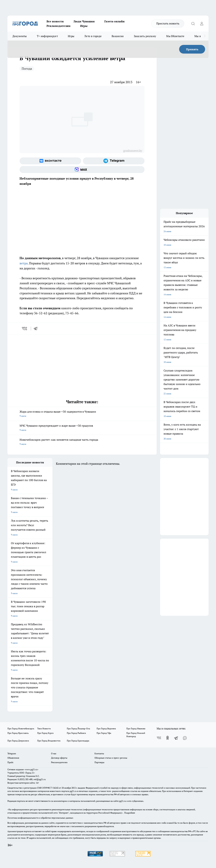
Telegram (12, 753)
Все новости (55, 21)
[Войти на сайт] (202, 24)
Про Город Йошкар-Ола (78, 729)
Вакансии (118, 36)
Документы (20, 36)
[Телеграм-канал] (114, 161)
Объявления (13, 758)
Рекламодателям (58, 26)
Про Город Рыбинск (76, 733)
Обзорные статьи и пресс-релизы (111, 758)
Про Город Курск (45, 733)
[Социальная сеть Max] (82, 170)
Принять (192, 49)
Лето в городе (93, 36)
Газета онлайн (114, 21)
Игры (84, 26)
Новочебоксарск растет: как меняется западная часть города (82, 442)
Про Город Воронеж (106, 729)
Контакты (99, 753)
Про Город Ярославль (18, 733)
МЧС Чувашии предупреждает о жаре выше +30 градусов (82, 428)
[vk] (25, 329)
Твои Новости (44, 729)
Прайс (10, 762)
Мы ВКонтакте (175, 36)
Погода (27, 68)
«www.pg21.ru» (31, 769)
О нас (54, 753)
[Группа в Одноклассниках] (168, 738)
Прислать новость (168, 23)
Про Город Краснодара (78, 741)
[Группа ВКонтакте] (50, 161)
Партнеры (99, 762)
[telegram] (37, 329)
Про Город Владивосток (49, 741)
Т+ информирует (47, 36)
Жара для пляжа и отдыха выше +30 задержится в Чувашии (82, 414)
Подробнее (130, 813)
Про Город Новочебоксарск (21, 729)
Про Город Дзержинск (18, 741)
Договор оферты (59, 758)
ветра (24, 263)
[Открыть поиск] (193, 24)
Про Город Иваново (136, 729)
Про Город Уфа (104, 733)
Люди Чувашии (84, 21)
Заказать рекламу (145, 36)
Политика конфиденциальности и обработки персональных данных (40, 818)
